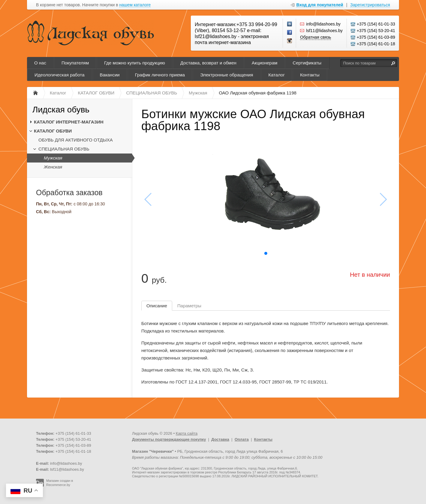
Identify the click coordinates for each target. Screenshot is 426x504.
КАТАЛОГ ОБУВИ (53, 131)
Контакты (310, 75)
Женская (53, 167)
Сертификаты (307, 63)
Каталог (277, 75)
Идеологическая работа (60, 75)
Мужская (53, 158)
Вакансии (110, 75)
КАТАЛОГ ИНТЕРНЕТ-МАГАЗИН (69, 122)
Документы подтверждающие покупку (169, 439)
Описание (157, 306)
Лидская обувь (61, 110)
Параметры (189, 306)
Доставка (220, 439)
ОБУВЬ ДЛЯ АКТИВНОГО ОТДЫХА (76, 140)
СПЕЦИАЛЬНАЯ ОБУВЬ (64, 149)
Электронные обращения (226, 75)
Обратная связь (315, 37)
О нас (40, 63)
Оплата (242, 439)
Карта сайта (187, 433)
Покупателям (75, 63)
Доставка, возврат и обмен (208, 63)
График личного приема (160, 75)
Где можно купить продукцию (135, 63)
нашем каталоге (135, 5)
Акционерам (265, 63)
